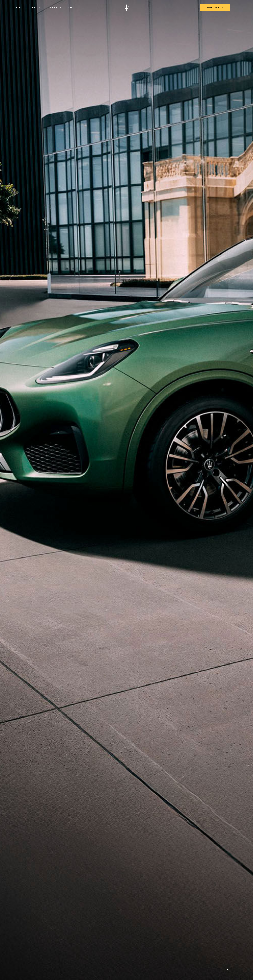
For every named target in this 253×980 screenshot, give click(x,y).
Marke (71, 8)
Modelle (21, 8)
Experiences (54, 8)
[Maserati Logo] (127, 8)
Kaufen (36, 8)
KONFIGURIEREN (215, 8)
